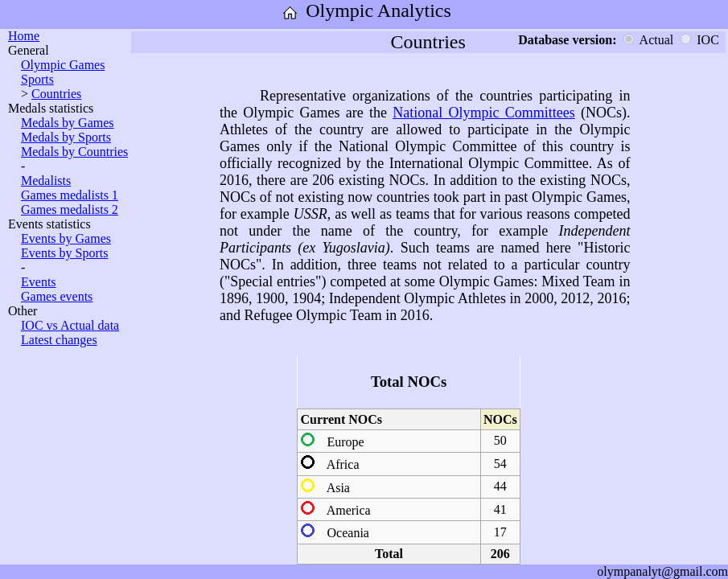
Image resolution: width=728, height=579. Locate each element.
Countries (56, 94)
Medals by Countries (74, 152)
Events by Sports (64, 253)
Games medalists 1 (70, 195)
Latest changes (59, 340)
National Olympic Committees (484, 113)
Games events (57, 296)
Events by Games (66, 238)
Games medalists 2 (70, 209)
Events (39, 282)
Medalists (46, 181)
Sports (37, 79)
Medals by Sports (66, 137)
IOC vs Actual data (70, 325)
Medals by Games (68, 123)
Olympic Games (63, 65)
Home (24, 36)
